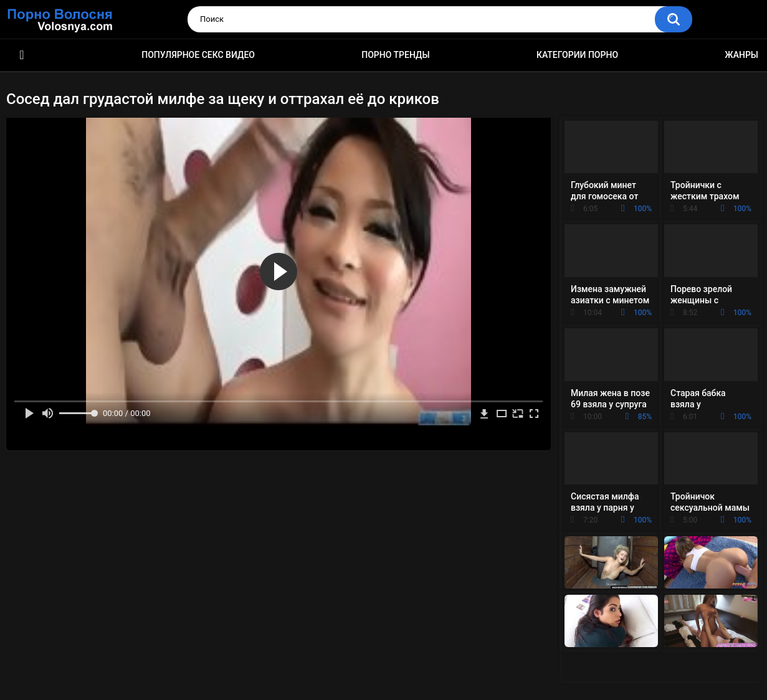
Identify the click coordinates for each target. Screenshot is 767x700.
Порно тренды (395, 55)
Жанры (741, 55)
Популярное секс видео (198, 55)
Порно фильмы (22, 55)
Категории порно (577, 55)
